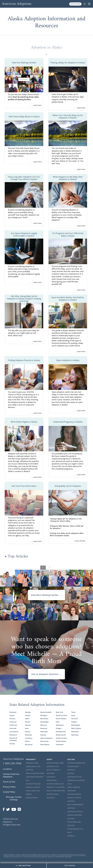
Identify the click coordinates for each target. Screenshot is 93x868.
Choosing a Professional (52, 779)
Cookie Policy (9, 792)
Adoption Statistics (75, 812)
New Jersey (44, 741)
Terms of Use (9, 782)
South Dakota (61, 741)
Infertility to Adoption (56, 787)
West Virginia (76, 728)
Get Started (75, 4)
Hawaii (28, 715)
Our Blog (71, 836)
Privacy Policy (9, 787)
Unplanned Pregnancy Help (35, 779)
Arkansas (13, 722)
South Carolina (61, 738)
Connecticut (14, 732)
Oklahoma (60, 725)
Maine (27, 741)
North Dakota (61, 719)
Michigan (44, 715)
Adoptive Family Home (55, 763)
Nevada (43, 735)
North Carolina (62, 715)
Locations (7, 769)
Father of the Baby (33, 784)
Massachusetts (46, 712)
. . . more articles (79, 541)
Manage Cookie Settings (14, 798)
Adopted (71, 773)
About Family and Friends (33, 792)
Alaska (12, 715)
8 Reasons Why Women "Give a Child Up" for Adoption (67, 527)
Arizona (12, 719)
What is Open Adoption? (56, 791)
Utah (73, 715)
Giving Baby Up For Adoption (33, 768)
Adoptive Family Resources (53, 796)
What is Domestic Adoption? (53, 772)
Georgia (28, 712)
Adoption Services (74, 794)
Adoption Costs (53, 766)
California (13, 725)
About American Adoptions (74, 789)
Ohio (58, 722)
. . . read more (36, 105)
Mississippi (44, 722)
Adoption (71, 770)
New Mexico (45, 744)
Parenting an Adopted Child (76, 782)
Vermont (74, 719)
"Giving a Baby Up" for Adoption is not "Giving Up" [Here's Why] (66, 520)
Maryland (29, 744)
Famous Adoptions (75, 815)
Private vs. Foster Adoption (74, 799)
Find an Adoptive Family (35, 773)
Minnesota (44, 719)
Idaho (27, 719)
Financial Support (33, 787)
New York (59, 712)
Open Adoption (32, 798)
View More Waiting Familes (46, 595)
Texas (73, 712)
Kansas (28, 732)
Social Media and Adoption (74, 824)
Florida (12, 744)
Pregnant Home (32, 763)
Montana (44, 728)
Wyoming (75, 735)
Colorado (13, 728)
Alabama (13, 712)
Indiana (28, 725)
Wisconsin (75, 732)
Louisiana (29, 738)
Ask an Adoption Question (46, 674)
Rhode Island (61, 735)
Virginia (74, 722)
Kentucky (28, 735)
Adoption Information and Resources (76, 765)
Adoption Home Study (55, 784)
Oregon (59, 728)
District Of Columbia (13, 739)
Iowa (27, 728)
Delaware (13, 735)
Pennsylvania (61, 732)
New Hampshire (46, 738)
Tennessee (60, 744)
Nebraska (44, 732)
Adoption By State (74, 777)
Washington (76, 725)
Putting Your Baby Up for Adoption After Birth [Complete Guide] (67, 534)
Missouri (44, 725)
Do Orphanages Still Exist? (75, 831)
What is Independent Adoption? (75, 806)
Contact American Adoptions (11, 775)
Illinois (27, 722)
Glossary (71, 819)
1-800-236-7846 (12, 763)
